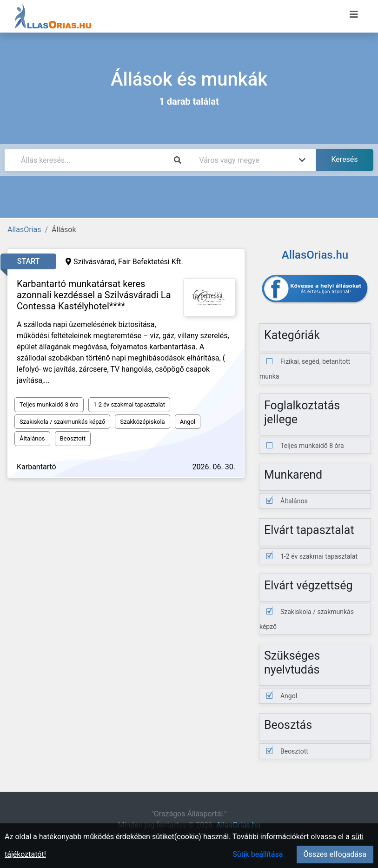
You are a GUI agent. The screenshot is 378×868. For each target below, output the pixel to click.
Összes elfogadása (335, 854)
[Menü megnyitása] (354, 14)
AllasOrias (24, 230)
